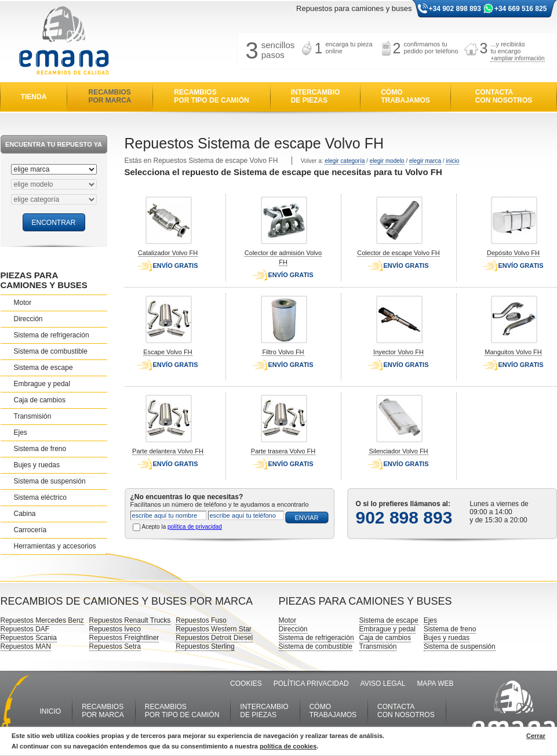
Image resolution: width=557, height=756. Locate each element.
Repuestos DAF (25, 629)
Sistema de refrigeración (52, 335)
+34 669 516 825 (520, 9)
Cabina (25, 514)
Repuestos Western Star (214, 629)
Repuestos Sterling (205, 646)
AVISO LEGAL (383, 684)
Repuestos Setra (115, 646)
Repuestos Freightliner (124, 638)
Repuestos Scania (29, 638)
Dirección (28, 319)
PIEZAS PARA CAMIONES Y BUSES (44, 280)
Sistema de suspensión (50, 481)
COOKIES (246, 684)
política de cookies (288, 746)
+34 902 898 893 (455, 9)
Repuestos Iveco (115, 629)
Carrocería (30, 530)
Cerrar (536, 736)
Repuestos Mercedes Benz (42, 620)
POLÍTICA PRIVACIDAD (311, 684)
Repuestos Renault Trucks (130, 620)
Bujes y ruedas (37, 465)
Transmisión (33, 416)
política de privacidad (195, 527)
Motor (23, 303)
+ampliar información (517, 58)
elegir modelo (387, 161)
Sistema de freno (40, 449)
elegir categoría (345, 161)
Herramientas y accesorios (55, 546)
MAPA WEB (435, 684)
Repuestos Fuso (201, 620)
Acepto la (182, 527)
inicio (452, 161)
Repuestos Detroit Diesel (214, 638)
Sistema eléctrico (40, 497)
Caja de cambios (40, 400)
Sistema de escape (43, 368)
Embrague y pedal (42, 384)
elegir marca (425, 161)
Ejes (21, 432)
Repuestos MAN (26, 646)
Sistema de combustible (51, 351)
